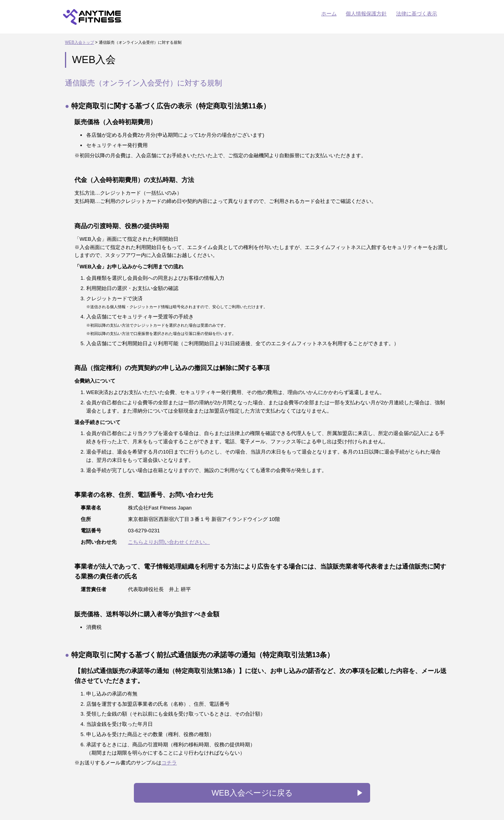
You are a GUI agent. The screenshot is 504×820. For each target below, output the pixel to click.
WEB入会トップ (80, 42)
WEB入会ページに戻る (252, 793)
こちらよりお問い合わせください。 (169, 542)
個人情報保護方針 (366, 14)
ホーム (329, 14)
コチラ (169, 763)
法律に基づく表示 (417, 14)
